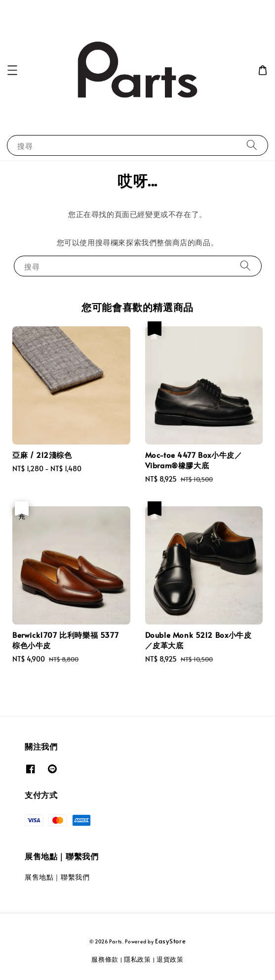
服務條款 (105, 959)
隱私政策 (137, 959)
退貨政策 (170, 959)
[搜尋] (252, 145)
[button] (12, 70)
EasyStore (170, 941)
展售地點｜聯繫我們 (57, 877)
